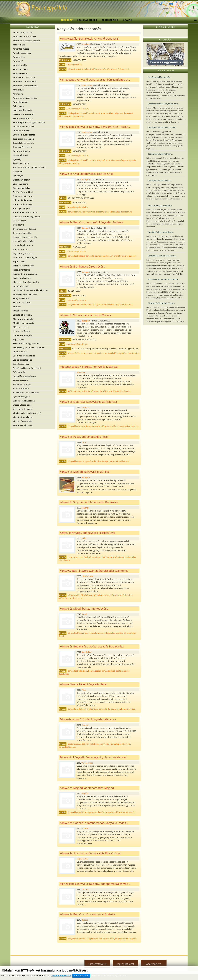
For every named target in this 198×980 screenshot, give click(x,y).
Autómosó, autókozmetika (25, 82)
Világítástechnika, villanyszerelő (27, 413)
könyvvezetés (94, 671)
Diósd (84, 614)
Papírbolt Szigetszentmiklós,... (161, 232)
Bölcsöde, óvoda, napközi (24, 127)
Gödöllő (85, 828)
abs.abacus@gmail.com (77, 344)
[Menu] (195, 20)
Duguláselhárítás (21, 155)
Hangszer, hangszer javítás (25, 237)
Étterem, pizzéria (21, 184)
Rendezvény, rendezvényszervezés (29, 348)
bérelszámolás (88, 304)
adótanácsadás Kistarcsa (79, 391)
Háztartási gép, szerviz (23, 245)
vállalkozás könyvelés (99, 744)
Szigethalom (87, 85)
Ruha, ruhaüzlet (20, 352)
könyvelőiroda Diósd (124, 304)
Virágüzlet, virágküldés (23, 417)
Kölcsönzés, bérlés (21, 286)
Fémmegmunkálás (21, 188)
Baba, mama (19, 106)
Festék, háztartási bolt (23, 192)
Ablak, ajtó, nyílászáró (23, 32)
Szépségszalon (20, 372)
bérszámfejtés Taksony (69, 163)
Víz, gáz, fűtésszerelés (23, 421)
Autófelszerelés (20, 65)
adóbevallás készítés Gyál (121, 212)
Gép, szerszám (19, 221)
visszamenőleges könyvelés (124, 160)
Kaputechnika (19, 262)
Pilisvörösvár (87, 576)
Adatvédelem (154, 964)
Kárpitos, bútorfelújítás (23, 266)
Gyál (83, 538)
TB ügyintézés (114, 709)
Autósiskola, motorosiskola (25, 86)
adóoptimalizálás (108, 426)
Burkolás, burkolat (21, 131)
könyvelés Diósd (75, 633)
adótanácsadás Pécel (120, 461)
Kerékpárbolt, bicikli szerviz (25, 274)
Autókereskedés (20, 73)
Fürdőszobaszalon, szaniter (25, 212)
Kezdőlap (67, 20)
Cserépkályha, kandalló (23, 143)
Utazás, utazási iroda (22, 405)
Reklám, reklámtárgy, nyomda (26, 343)
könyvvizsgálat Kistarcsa (128, 426)
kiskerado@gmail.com (76, 300)
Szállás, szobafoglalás (22, 360)
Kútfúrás (17, 307)
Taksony (85, 889)
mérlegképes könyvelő (103, 595)
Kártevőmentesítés (22, 270)
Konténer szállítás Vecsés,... (160, 77)
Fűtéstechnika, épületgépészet (27, 217)
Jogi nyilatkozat (126, 964)
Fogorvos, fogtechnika (23, 196)
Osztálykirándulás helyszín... (160, 154)
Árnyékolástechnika (22, 53)
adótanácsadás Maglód (125, 812)
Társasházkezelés (21, 380)
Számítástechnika (21, 364)
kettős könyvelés (106, 812)
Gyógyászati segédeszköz (24, 229)
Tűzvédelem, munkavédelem (26, 393)
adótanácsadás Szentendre (71, 598)
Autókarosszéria (20, 69)
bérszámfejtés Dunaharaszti (71, 116)
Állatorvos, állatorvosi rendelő (26, 41)
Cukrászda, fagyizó (21, 151)
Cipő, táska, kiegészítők (23, 139)
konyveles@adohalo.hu (77, 207)
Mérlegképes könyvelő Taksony (82, 160)
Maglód (85, 793)
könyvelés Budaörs (76, 256)
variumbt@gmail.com (76, 251)
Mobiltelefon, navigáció (23, 323)
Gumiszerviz (18, 225)
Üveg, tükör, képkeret (23, 409)
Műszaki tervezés (21, 327)
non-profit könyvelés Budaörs (123, 256)
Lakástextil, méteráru (23, 315)
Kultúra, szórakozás (22, 303)
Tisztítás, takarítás (21, 388)
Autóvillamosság (20, 102)
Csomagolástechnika (22, 147)
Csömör (85, 725)
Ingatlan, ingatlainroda (23, 253)
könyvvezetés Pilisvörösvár (80, 595)
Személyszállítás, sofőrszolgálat (27, 368)
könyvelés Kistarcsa (122, 391)
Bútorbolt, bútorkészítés (24, 135)
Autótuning (18, 94)
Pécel (84, 442)
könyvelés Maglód (76, 812)
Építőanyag (18, 176)
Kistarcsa (81, 372)
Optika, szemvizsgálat (23, 335)
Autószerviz (18, 90)
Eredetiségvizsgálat (22, 180)
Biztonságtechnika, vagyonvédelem (29, 122)
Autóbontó (18, 61)
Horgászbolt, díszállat (23, 249)
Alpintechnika (19, 45)
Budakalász (87, 652)
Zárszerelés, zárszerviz (23, 425)
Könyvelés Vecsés (76, 353)
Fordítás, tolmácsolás (23, 204)
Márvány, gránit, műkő (23, 319)
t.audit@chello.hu (74, 65)
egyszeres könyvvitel (104, 304)
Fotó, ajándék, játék (22, 208)
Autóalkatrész (19, 57)
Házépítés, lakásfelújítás (24, 241)
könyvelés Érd (74, 304)
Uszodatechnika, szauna (24, 401)
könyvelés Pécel (75, 461)
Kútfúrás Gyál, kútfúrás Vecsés (161, 303)
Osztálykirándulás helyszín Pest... (162, 127)
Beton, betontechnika (23, 118)
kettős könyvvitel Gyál (78, 557)
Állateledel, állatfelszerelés (25, 37)
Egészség (17, 159)
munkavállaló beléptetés (112, 113)
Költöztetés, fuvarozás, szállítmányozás (31, 290)
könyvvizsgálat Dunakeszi (79, 69)
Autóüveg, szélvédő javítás (25, 98)
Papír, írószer (19, 339)
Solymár (85, 508)
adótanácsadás (102, 256)
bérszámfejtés (102, 212)
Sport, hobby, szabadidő (24, 356)
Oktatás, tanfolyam (22, 331)
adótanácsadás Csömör (78, 744)
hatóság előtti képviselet (113, 557)
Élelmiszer (17, 172)
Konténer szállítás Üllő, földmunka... (163, 104)
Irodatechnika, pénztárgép (25, 258)
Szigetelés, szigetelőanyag (25, 376)
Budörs (85, 920)
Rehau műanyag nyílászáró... (160, 206)
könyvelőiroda (89, 212)
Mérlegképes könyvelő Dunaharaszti (84, 113)
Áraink (128, 20)
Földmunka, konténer (23, 200)
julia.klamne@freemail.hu (78, 109)
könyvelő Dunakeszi (120, 69)
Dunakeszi (86, 44)
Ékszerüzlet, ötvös (21, 163)
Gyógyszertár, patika (22, 233)
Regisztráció (110, 20)
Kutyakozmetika (20, 311)
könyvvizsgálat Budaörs (126, 939)
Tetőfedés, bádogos (22, 384)
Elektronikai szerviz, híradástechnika (29, 167)
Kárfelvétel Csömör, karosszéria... (162, 256)
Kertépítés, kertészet (22, 278)
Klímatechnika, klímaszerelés (26, 282)
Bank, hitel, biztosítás (22, 110)
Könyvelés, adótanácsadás (25, 294)
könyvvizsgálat (108, 671)
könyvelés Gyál (74, 212)
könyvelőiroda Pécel (77, 709)
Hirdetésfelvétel (97, 964)
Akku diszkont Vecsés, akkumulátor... (164, 279)
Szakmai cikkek (87, 20)
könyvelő (128, 113)
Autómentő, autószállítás (24, 77)
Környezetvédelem (21, 298)
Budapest (86, 179)
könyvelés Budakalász (78, 671)
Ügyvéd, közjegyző (21, 397)
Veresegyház (87, 763)
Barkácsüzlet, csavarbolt (24, 114)
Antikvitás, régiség (21, 49)
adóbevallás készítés (101, 69)
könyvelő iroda (104, 160)
